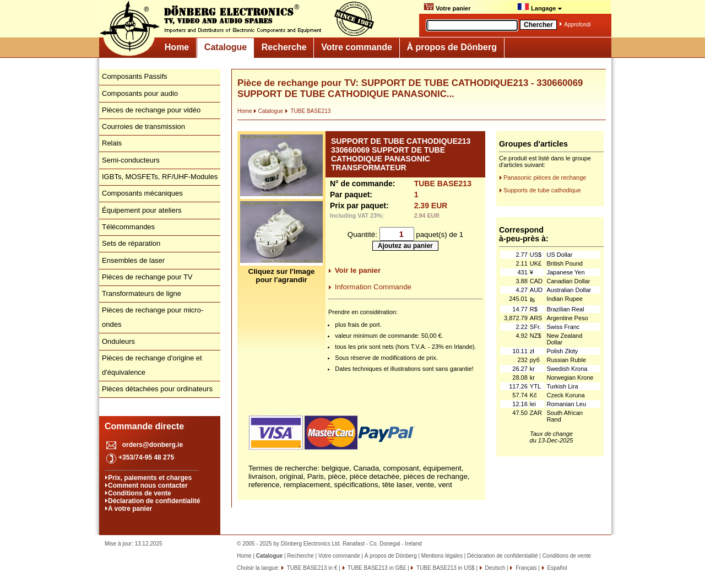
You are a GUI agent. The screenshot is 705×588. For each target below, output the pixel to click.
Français (525, 568)
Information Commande (373, 287)
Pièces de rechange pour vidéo (151, 110)
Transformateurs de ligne (142, 293)
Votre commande (357, 47)
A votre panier (130, 509)
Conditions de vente (140, 493)
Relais (112, 143)
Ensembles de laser (133, 260)
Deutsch (494, 568)
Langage (540, 7)
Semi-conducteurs (131, 160)
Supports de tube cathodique (542, 190)
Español (557, 568)
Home (177, 47)
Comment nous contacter (148, 485)
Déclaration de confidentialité (154, 501)
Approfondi (577, 25)
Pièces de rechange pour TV (147, 277)
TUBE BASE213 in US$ (444, 568)
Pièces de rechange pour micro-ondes (153, 317)
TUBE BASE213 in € (311, 568)
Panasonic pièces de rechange (545, 177)
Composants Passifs (135, 76)
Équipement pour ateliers (142, 210)
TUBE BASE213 (308, 111)
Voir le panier (358, 270)
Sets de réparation (131, 243)
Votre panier (447, 7)
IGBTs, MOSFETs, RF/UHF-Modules (160, 177)
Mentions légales (442, 556)
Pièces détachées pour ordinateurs (157, 389)
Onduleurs (118, 341)
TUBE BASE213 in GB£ (376, 568)
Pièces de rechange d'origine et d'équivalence (152, 365)
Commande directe (144, 426)
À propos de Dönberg (452, 47)
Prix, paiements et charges (150, 478)
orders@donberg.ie (153, 445)
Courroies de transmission (143, 126)
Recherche (284, 47)
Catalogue (226, 47)
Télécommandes (128, 227)
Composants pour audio (140, 93)
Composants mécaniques (142, 193)
